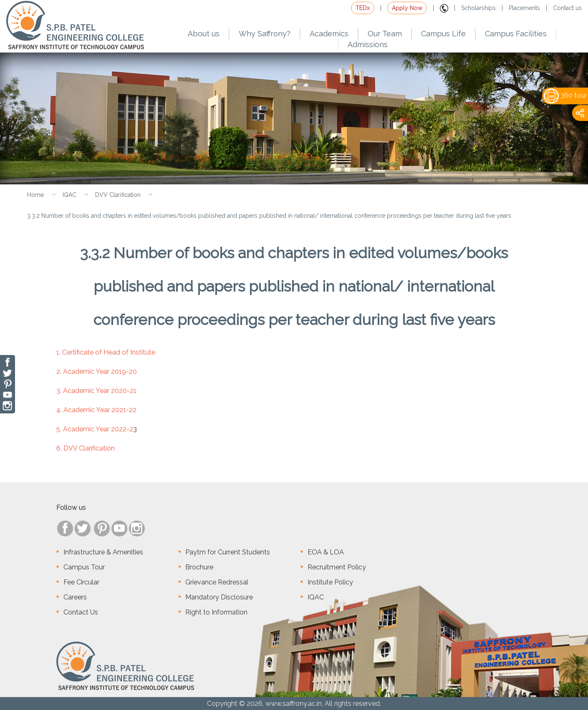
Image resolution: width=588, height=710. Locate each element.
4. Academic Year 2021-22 (96, 410)
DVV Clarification (118, 195)
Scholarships (478, 8)
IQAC (69, 195)
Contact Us (81, 612)
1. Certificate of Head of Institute (106, 352)
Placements (524, 8)
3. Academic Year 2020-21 (96, 391)
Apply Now (407, 8)
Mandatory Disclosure (219, 597)
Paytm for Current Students (228, 552)
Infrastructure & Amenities (103, 552)
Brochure (199, 567)
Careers (75, 597)
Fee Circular (81, 582)
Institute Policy (330, 582)
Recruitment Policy (337, 567)
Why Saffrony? (265, 34)
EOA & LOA (326, 552)
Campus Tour (84, 567)
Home (35, 195)
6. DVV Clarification (86, 448)
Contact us (567, 8)
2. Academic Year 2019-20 (97, 371)
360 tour (565, 95)
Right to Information (216, 612)
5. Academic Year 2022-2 (95, 429)
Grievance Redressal (217, 582)
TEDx (363, 8)
